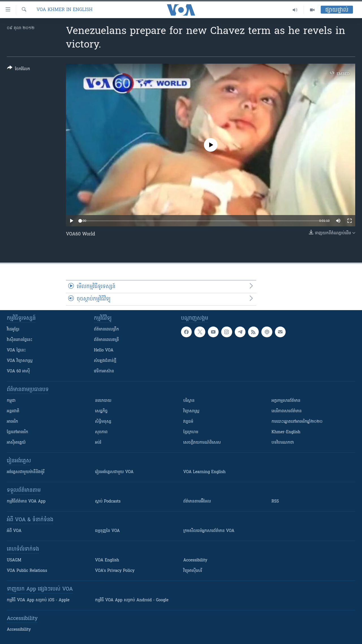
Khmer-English (286, 432)
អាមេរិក (12, 422)
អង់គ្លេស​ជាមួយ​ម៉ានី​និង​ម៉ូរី (26, 472)
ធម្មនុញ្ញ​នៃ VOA (107, 531)
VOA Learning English (204, 472)
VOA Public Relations (27, 571)
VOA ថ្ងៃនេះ (16, 350)
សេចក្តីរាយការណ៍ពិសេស (202, 443)
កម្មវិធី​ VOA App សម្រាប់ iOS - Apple (38, 600)
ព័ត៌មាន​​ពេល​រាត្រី (106, 340)
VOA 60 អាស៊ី (18, 371)
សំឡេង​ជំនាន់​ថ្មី (105, 361)
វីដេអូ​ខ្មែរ (13, 329)
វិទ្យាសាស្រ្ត (191, 411)
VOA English (107, 560)
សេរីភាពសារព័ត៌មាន (287, 411)
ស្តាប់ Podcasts (108, 502)
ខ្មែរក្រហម (191, 432)
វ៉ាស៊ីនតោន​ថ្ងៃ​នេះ (20, 340)
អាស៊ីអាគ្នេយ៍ (16, 443)
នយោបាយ (103, 401)
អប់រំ (98, 443)
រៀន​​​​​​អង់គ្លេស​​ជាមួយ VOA (114, 472)
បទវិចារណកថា (283, 443)
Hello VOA (104, 350)
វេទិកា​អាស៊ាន (104, 371)
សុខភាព (101, 432)
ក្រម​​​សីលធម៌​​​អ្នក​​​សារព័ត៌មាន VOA (209, 531)
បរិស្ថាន (189, 401)
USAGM (14, 560)
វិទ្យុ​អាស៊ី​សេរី (193, 571)
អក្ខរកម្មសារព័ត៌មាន (286, 401)
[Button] (19, 69)
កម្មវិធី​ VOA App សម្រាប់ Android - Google (132, 600)
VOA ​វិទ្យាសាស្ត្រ (20, 361)
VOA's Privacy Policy (115, 571)
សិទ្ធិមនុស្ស (103, 422)
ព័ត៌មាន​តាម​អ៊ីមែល (197, 502)
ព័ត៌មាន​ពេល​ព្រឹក (106, 329)
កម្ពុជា (11, 401)
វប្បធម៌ (188, 422)
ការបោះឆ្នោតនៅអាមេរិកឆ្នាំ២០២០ (297, 422)
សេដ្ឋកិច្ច (101, 411)
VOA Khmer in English (64, 10)
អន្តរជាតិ (13, 411)
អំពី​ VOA (14, 531)
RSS (275, 502)
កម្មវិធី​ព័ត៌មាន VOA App (26, 502)
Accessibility (195, 560)
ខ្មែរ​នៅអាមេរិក (18, 432)
